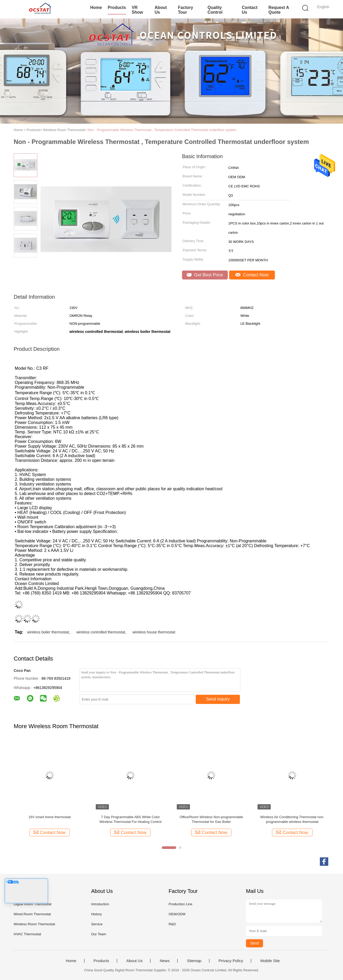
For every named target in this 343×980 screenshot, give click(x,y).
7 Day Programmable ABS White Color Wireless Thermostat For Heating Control (130, 819)
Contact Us (250, 10)
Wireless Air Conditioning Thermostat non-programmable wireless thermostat (292, 819)
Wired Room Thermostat (32, 914)
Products (117, 7)
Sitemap (194, 961)
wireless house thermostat (154, 632)
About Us (161, 10)
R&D (172, 924)
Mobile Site (270, 961)
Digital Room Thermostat (33, 904)
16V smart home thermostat (49, 817)
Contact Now (252, 275)
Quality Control (215, 10)
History (96, 914)
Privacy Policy (231, 961)
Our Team (99, 934)
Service (97, 924)
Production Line (180, 904)
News (165, 961)
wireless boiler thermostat (48, 632)
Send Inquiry (218, 699)
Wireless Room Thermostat (34, 924)
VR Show (137, 10)
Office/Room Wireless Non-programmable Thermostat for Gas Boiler (211, 819)
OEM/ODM (177, 914)
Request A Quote (279, 10)
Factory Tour (185, 10)
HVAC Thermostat (27, 934)
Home (96, 7)
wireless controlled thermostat (101, 632)
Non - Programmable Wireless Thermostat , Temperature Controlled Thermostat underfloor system (162, 130)
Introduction (100, 904)
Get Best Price (205, 275)
